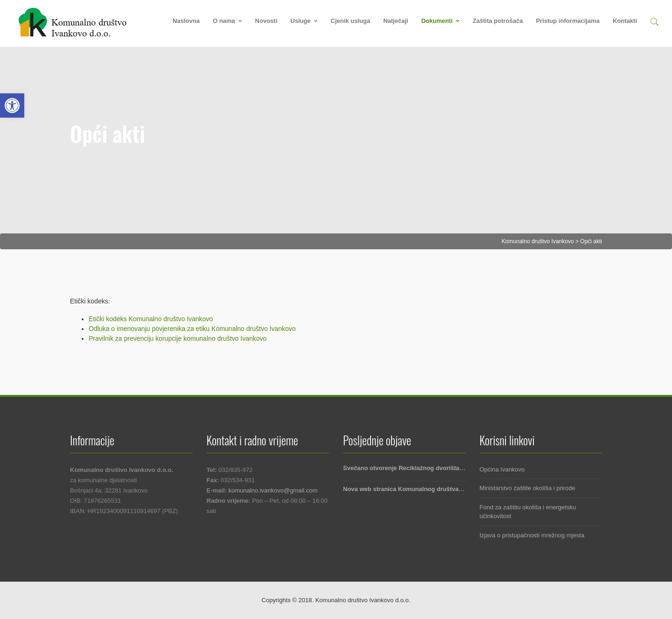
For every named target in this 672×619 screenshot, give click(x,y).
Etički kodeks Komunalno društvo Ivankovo (151, 319)
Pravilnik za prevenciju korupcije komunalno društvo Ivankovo (178, 338)
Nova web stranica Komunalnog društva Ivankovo (415, 489)
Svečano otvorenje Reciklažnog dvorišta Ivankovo (415, 468)
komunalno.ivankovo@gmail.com (273, 490)
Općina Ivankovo (502, 469)
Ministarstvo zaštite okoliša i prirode (528, 488)
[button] (654, 20)
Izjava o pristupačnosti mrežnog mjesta (532, 535)
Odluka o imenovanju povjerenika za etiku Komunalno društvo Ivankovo (192, 329)
